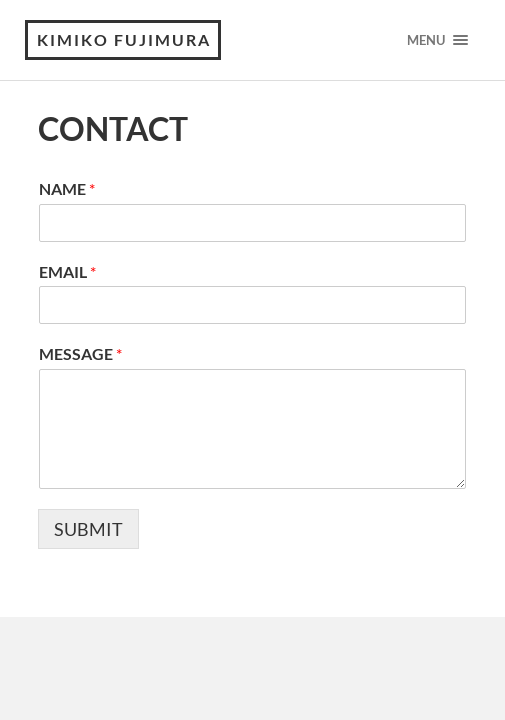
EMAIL (67, 271)
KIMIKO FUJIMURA (124, 39)
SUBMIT (88, 529)
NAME (67, 188)
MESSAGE (80, 353)
